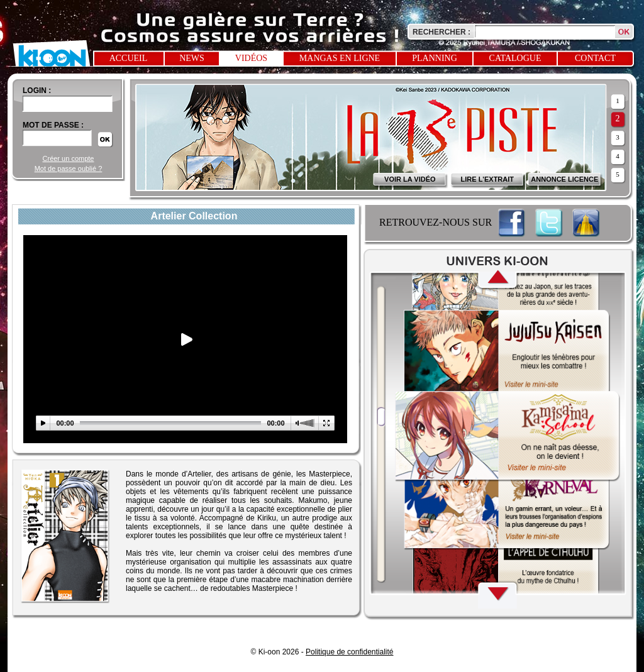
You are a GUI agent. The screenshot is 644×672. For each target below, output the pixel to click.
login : (37, 91)
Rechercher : (441, 32)
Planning (435, 58)
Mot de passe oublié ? (69, 168)
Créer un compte (69, 158)
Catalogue (515, 58)
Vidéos (251, 58)
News (192, 58)
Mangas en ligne (340, 58)
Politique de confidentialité (349, 652)
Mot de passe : (53, 125)
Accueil (129, 58)
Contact (595, 58)
